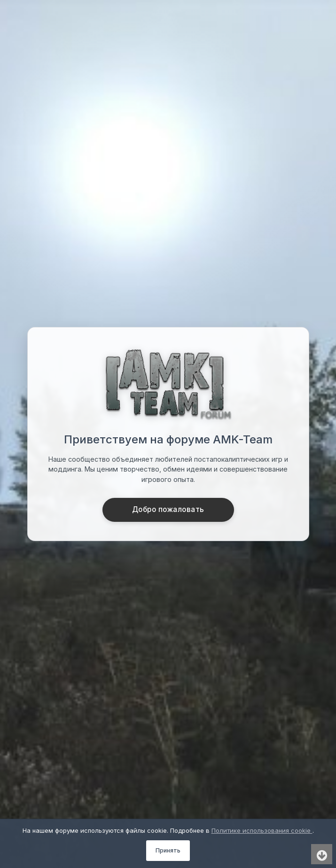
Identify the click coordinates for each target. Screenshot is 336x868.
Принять (168, 850)
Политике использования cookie (262, 830)
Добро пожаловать (168, 509)
